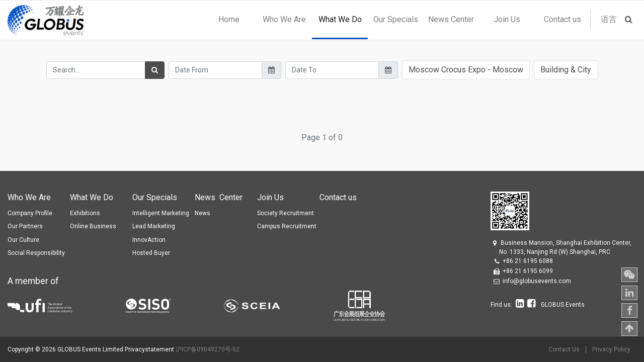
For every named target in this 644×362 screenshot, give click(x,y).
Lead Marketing (154, 226)
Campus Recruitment (287, 226)
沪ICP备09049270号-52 (208, 349)
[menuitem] (229, 20)
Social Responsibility (36, 253)
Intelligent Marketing (161, 213)
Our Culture (23, 240)
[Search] (155, 70)
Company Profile (30, 213)
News (203, 213)
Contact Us (564, 349)
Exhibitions (85, 213)
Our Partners (25, 226)
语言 (609, 19)
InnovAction (149, 240)
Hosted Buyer (151, 253)
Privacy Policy (611, 349)
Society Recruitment (286, 213)
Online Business (93, 226)
